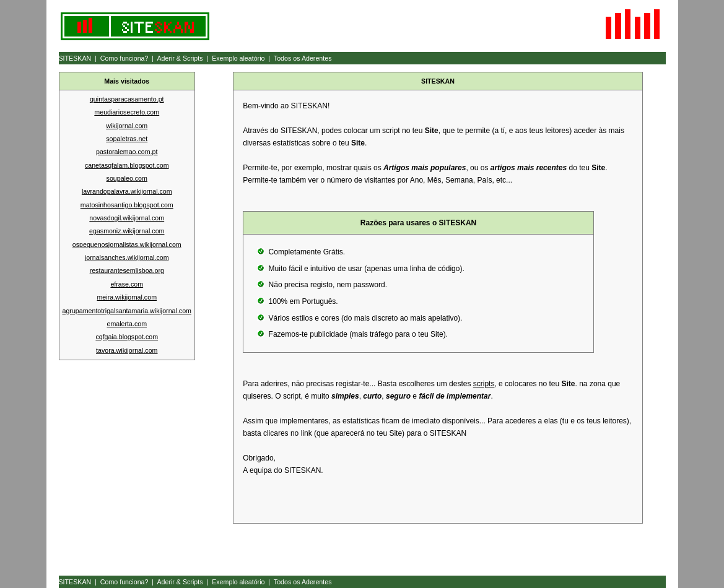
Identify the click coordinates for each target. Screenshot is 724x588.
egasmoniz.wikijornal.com (127, 231)
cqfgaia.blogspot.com (127, 337)
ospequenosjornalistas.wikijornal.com (127, 244)
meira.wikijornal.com (127, 297)
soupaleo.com (127, 178)
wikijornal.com (127, 126)
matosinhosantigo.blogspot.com (127, 205)
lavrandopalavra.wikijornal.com (127, 191)
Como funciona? (124, 58)
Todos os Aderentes (303, 58)
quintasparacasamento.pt (127, 99)
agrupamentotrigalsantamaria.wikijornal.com (127, 311)
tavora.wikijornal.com (127, 350)
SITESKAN (75, 58)
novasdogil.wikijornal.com (127, 218)
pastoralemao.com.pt (127, 152)
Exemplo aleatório (238, 58)
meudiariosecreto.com (127, 112)
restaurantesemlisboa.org (127, 270)
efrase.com (127, 284)
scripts (484, 384)
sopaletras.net (127, 139)
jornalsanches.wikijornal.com (127, 257)
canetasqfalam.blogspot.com (127, 165)
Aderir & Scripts (180, 58)
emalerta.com (127, 324)
